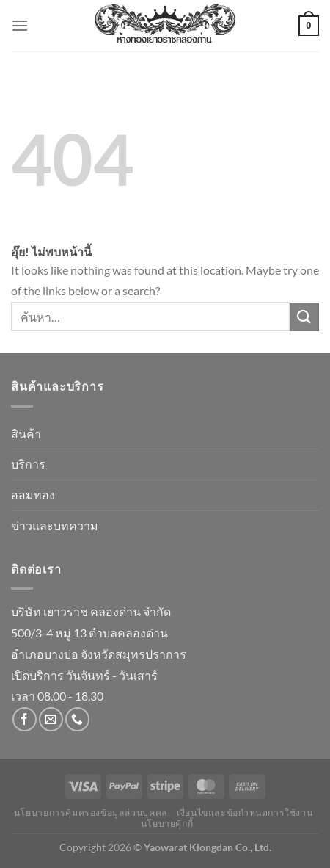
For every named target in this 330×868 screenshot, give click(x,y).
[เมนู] (20, 25)
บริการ (28, 464)
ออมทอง (33, 495)
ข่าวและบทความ (55, 525)
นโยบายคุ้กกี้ (167, 824)
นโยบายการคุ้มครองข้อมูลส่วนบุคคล (91, 813)
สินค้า (26, 434)
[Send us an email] (51, 719)
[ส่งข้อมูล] (304, 317)
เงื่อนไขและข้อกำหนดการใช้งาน (245, 813)
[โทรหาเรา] (77, 719)
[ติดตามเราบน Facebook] (25, 719)
